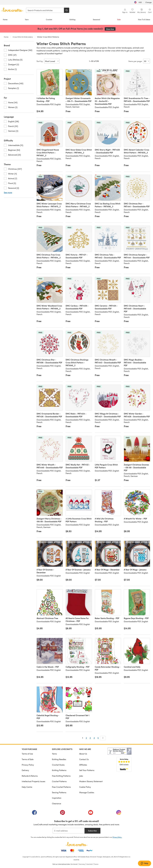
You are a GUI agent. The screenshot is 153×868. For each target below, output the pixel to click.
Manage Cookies (87, 792)
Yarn (27, 19)
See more (8, 193)
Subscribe (92, 831)
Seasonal (96, 19)
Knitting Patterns (59, 770)
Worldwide (74, 864)
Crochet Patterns (59, 781)
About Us (83, 754)
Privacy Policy (28, 765)
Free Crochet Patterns (61, 787)
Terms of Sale (28, 759)
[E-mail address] (69, 831)
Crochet (49, 19)
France (96, 864)
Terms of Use (27, 754)
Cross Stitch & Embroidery (23, 37)
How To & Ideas (144, 19)
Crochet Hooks (58, 765)
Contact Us (84, 759)
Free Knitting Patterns (61, 776)
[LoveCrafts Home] (76, 844)
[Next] (103, 738)
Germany (82, 864)
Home (5, 19)
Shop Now (111, 29)
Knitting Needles (59, 759)
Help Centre (27, 787)
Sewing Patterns (59, 792)
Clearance (57, 803)
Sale (119, 19)
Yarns (54, 754)
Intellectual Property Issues (33, 781)
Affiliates (83, 765)
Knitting (72, 19)
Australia (89, 864)
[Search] (67, 10)
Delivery (25, 770)
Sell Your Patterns (87, 770)
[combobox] (45, 10)
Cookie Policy (85, 787)
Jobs (81, 776)
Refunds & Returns (30, 776)
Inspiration (57, 798)
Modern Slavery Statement (91, 781)
